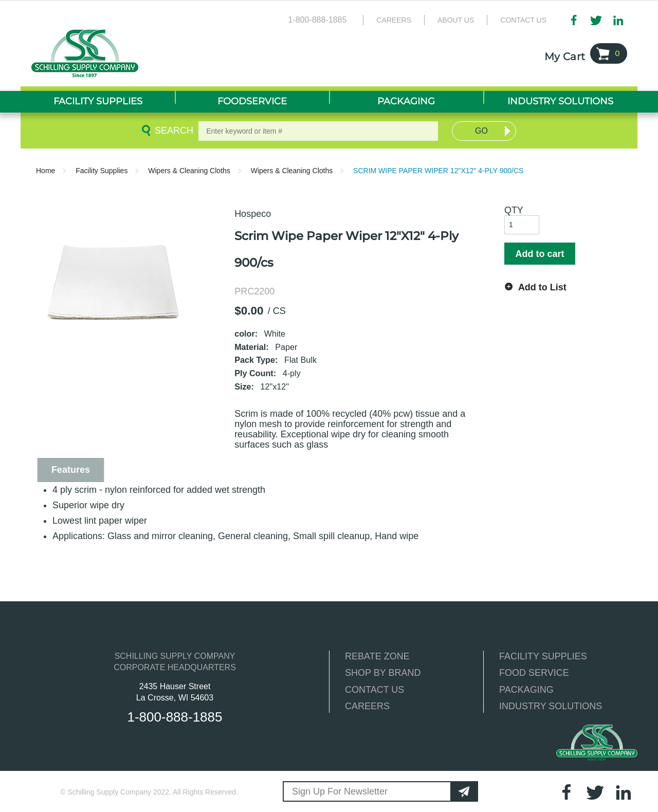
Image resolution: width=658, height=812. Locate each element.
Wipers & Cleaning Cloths (189, 171)
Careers (394, 20)
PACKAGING (526, 690)
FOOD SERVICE (534, 673)
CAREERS (367, 706)
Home (45, 171)
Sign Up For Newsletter (340, 791)
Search (172, 131)
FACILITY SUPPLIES (543, 656)
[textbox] (318, 131)
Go (481, 131)
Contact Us (523, 20)
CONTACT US (374, 690)
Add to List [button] (542, 287)
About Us (456, 20)
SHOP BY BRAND (383, 673)
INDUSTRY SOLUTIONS (551, 706)
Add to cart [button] (540, 254)
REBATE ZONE (377, 656)
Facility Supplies (102, 171)
